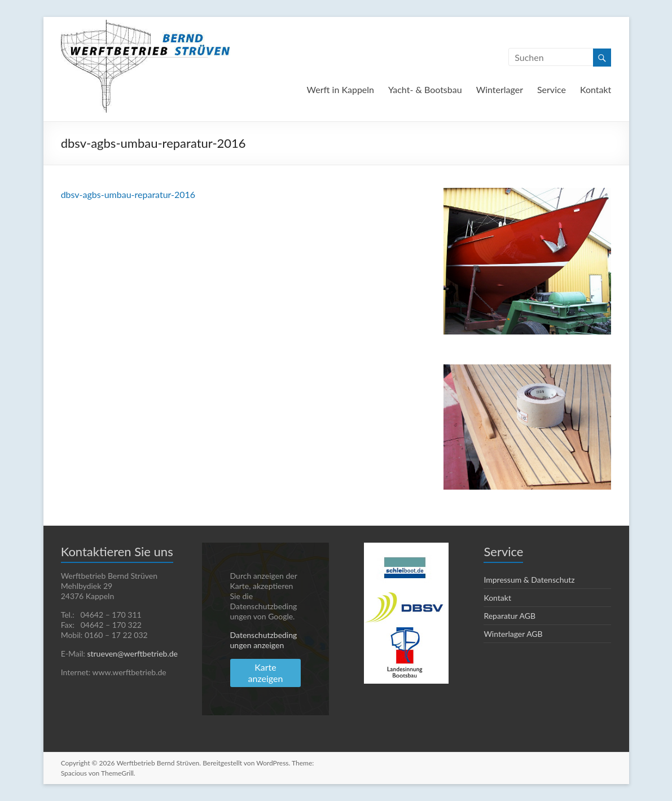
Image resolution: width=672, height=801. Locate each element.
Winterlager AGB (513, 634)
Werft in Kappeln (341, 89)
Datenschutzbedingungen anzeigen (264, 640)
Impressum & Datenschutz (529, 580)
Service (552, 89)
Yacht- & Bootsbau (425, 89)
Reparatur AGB (510, 616)
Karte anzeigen (266, 673)
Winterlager (500, 89)
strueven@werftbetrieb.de (132, 653)
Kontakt (596, 89)
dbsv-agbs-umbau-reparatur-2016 (128, 194)
